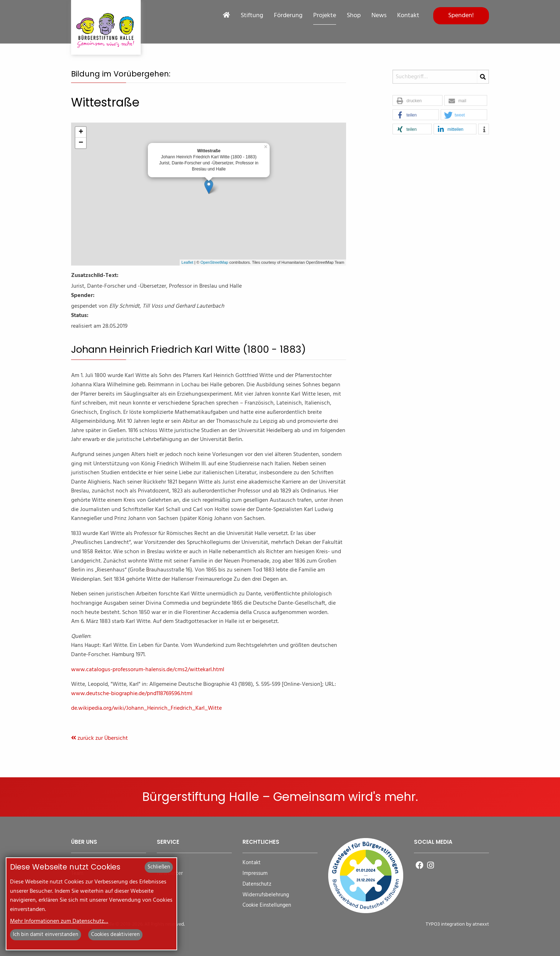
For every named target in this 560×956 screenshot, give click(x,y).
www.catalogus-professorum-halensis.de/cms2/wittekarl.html (148, 670)
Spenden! (461, 16)
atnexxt (481, 924)
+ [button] (81, 132)
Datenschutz (257, 884)
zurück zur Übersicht (99, 738)
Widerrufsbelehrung (266, 895)
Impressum (255, 874)
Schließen (159, 867)
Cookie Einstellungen (267, 905)
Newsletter (170, 874)
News (379, 16)
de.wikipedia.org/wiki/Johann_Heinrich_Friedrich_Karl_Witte (146, 708)
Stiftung (252, 16)
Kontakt (408, 16)
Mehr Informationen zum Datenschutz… (59, 921)
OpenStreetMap (214, 262)
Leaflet (187, 262)
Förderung (288, 16)
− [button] (81, 143)
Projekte (325, 16)
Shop (354, 16)
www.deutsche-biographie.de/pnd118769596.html (132, 694)
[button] (417, 101)
